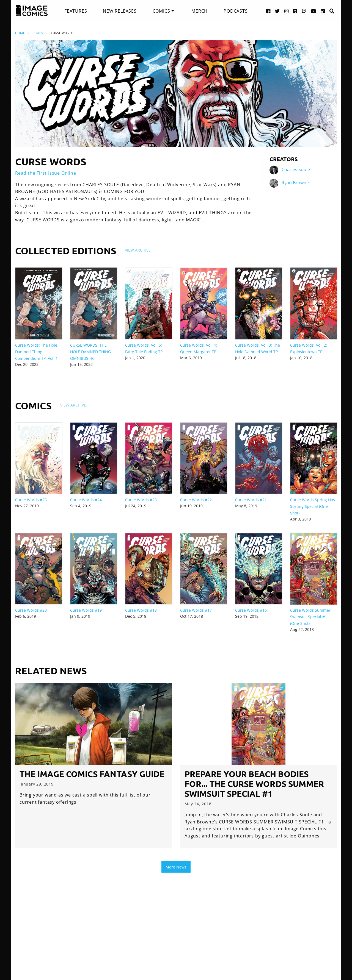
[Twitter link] (277, 11)
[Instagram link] (287, 11)
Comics (161, 11)
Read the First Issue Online (46, 173)
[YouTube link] (314, 11)
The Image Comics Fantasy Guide (92, 774)
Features (76, 11)
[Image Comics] (32, 10)
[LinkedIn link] (323, 11)
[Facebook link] (268, 11)
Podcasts (236, 11)
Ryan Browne (295, 183)
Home (20, 33)
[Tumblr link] (295, 11)
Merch (200, 11)
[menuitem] (76, 11)
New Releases (120, 11)
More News (176, 867)
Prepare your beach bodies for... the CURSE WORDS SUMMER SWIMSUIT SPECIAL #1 (254, 784)
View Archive (138, 250)
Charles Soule (296, 169)
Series (38, 33)
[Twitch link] (304, 11)
